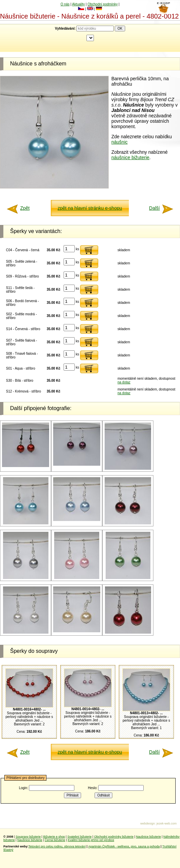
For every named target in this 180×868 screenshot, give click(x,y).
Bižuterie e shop (54, 837)
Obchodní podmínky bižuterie (114, 837)
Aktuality (78, 4)
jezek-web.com (167, 823)
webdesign (148, 823)
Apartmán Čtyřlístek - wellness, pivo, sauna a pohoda (124, 846)
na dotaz (124, 382)
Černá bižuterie (55, 840)
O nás (65, 4)
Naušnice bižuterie (148, 837)
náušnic (119, 142)
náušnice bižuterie (130, 157)
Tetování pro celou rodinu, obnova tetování (57, 846)
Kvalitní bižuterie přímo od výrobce (91, 840)
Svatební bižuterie (79, 837)
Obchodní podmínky (103, 4)
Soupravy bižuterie (28, 837)
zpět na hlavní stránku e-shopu (90, 208)
